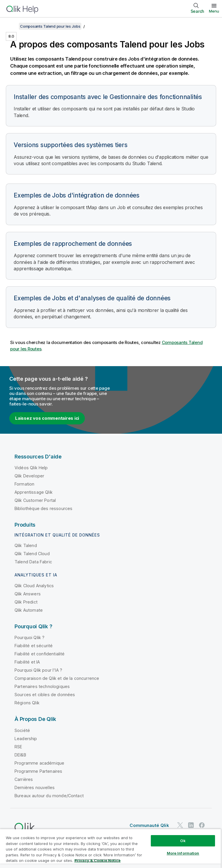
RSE (18, 747)
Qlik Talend (26, 545)
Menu (214, 11)
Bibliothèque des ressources (43, 508)
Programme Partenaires (38, 771)
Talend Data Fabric (33, 562)
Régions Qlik (27, 703)
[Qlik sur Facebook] (202, 825)
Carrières (24, 779)
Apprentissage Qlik (34, 492)
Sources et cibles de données (45, 695)
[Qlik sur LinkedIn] (191, 825)
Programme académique (39, 763)
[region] (110, 848)
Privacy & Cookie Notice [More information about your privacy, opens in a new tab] (97, 860)
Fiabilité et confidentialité (40, 654)
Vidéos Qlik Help (31, 468)
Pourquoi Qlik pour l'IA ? (38, 670)
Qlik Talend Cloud (32, 554)
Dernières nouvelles (35, 787)
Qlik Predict (26, 602)
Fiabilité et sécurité (34, 646)
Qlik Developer (29, 476)
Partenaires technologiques (42, 686)
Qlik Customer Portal (35, 500)
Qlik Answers (28, 594)
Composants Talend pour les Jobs (50, 26)
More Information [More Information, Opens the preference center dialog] (183, 853)
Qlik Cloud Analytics (34, 586)
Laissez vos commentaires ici (47, 418)
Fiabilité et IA (27, 662)
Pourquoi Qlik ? (29, 637)
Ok (183, 841)
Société (22, 730)
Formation (24, 484)
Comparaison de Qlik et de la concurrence (57, 678)
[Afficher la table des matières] (12, 26)
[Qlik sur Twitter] (180, 825)
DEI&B (20, 755)
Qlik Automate (29, 610)
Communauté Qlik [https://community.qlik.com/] (149, 825)
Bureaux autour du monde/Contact (49, 796)
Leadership (26, 739)
